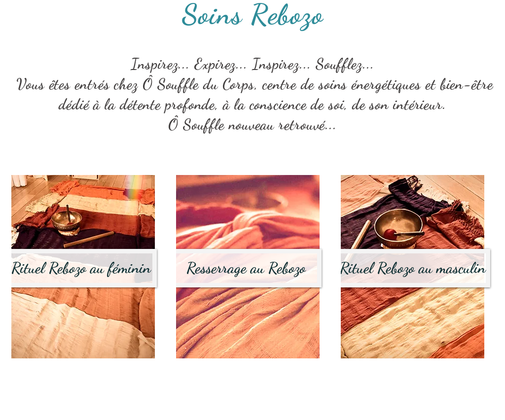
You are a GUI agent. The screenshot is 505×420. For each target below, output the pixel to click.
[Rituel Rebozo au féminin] (81, 268)
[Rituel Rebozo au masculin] (413, 268)
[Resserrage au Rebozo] (246, 268)
